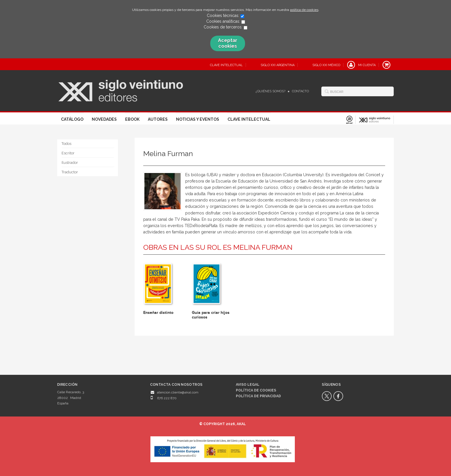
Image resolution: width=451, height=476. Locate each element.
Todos (66, 144)
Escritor (68, 153)
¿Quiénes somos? (271, 91)
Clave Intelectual (249, 119)
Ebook (132, 119)
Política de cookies (256, 390)
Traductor (70, 172)
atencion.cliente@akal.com (178, 392)
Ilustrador (70, 163)
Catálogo (72, 119)
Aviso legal (248, 385)
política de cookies (304, 10)
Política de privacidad (258, 396)
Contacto (300, 91)
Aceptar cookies (228, 43)
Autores (158, 119)
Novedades (104, 119)
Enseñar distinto (158, 313)
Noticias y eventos (198, 119)
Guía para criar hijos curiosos (211, 315)
